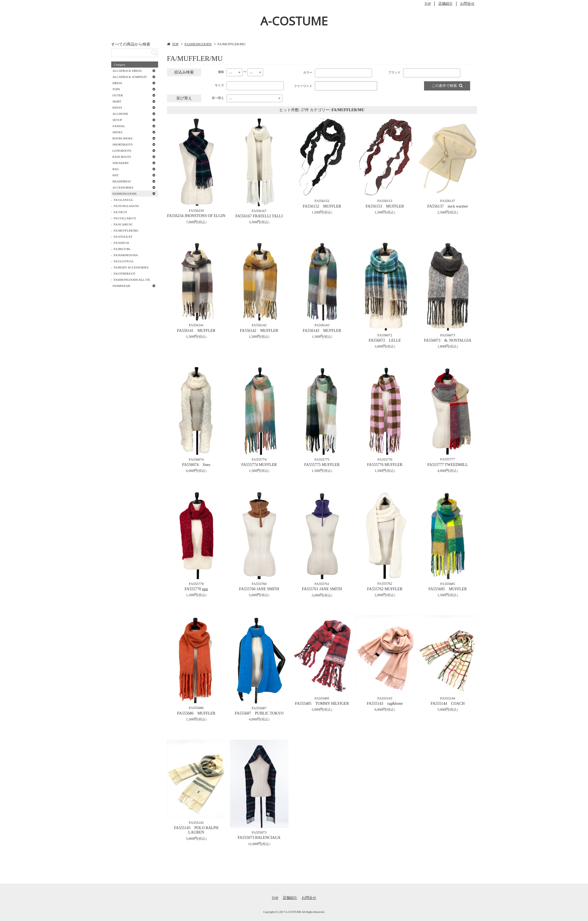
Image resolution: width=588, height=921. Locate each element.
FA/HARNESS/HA (126, 255)
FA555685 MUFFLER (448, 589)
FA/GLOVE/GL (124, 261)
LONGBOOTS (122, 151)
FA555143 (385, 698)
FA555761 (322, 584)
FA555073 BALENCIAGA (259, 838)
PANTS (117, 108)
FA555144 (448, 698)
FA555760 (259, 584)
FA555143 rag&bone (385, 704)
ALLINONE (121, 114)
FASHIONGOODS (198, 44)
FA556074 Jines (196, 465)
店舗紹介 (446, 4)
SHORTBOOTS (123, 144)
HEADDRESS (122, 181)
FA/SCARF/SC (123, 224)
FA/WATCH (121, 243)
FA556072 (385, 335)
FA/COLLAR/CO (125, 218)
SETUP (117, 120)
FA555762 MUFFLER (385, 589)
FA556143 (322, 325)
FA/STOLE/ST (123, 237)
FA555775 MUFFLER (322, 465)
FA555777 (448, 459)
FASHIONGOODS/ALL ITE (132, 280)
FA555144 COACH (448, 704)
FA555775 (322, 460)
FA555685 (448, 584)
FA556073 (448, 335)
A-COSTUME (294, 21)
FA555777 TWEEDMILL (448, 465)
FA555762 (385, 584)
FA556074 (196, 460)
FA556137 (448, 201)
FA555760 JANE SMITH (259, 589)
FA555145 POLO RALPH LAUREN (196, 830)
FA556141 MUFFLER (196, 331)
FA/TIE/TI (120, 212)
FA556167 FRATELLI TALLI (259, 216)
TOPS (116, 89)
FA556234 (196, 211)
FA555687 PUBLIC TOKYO (259, 713)
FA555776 (385, 460)
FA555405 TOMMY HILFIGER (322, 704)
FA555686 (196, 708)
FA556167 (259, 211)
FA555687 (259, 708)
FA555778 (196, 584)
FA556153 (385, 201)
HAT (116, 175)
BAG (116, 169)
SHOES (117, 132)
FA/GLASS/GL (123, 200)
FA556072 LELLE (385, 340)
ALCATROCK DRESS (127, 71)
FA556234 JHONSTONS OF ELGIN (196, 216)
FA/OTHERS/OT (125, 273)
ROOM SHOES (123, 138)
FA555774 (259, 460)
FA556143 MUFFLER (322, 331)
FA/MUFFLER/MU (126, 230)
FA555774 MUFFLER (259, 465)
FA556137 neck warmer (448, 206)
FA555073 (259, 832)
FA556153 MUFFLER (385, 206)
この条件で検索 (447, 86)
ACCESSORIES (123, 187)
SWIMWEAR (121, 286)
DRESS (117, 83)
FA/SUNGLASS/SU (127, 206)
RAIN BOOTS (122, 157)
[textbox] (318, 72)
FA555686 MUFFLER (196, 713)
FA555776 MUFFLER (385, 465)
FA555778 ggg (196, 589)
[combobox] (235, 72)
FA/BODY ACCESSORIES (131, 267)
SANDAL (119, 126)
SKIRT (117, 101)
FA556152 (322, 201)
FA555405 (322, 698)
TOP (428, 4)
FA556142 (259, 325)
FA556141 (196, 325)
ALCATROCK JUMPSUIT (130, 77)
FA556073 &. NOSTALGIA (448, 340)
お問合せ (467, 4)
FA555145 (196, 823)
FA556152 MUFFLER (322, 206)
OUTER (118, 95)
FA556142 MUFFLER (259, 331)
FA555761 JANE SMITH (322, 589)
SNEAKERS (121, 163)
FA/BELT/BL (122, 249)
